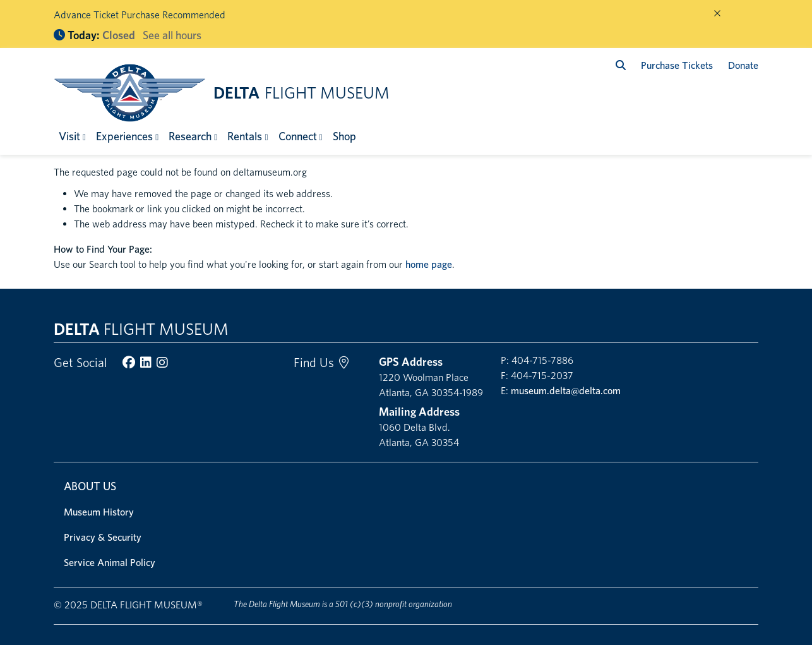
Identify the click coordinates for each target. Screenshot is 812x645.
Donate (743, 65)
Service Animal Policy (110, 563)
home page (429, 264)
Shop (344, 136)
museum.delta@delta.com (566, 391)
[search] (621, 65)
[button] (72, 136)
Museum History (99, 512)
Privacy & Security (103, 537)
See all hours (172, 35)
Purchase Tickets (677, 65)
